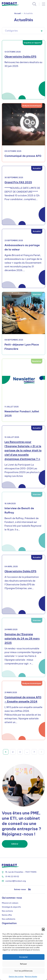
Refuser (23, 964)
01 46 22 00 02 (10, 876)
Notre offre (7, 915)
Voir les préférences (23, 971)
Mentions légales (31, 977)
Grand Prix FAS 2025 (18, 182)
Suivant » (41, 752)
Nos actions (7, 911)
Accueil (18, 13)
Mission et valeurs (10, 903)
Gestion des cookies (16, 977)
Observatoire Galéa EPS (20, 57)
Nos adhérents (9, 919)
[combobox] (23, 31)
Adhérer (15, 844)
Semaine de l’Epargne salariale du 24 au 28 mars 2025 (22, 638)
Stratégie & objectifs (11, 907)
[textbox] (23, 31)
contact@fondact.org (14, 881)
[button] (43, 929)
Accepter (23, 957)
